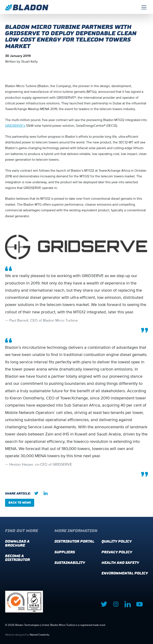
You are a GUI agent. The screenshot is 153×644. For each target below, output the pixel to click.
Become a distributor (18, 558)
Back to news (20, 503)
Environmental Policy (125, 573)
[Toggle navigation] (144, 7)
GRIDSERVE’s (15, 125)
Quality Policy (117, 541)
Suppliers (65, 552)
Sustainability (70, 563)
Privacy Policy (117, 552)
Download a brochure (17, 543)
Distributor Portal (74, 541)
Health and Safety (120, 563)
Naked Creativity (40, 635)
